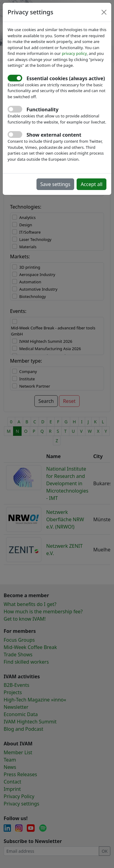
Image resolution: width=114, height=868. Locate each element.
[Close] (104, 12)
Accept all (92, 184)
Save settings (55, 184)
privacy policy (74, 53)
